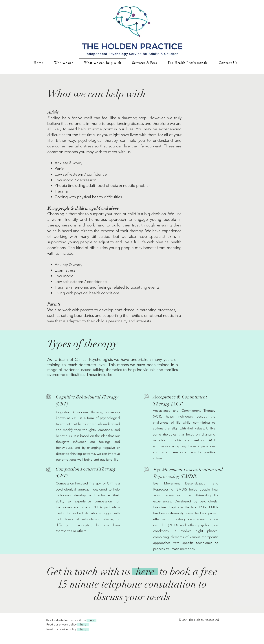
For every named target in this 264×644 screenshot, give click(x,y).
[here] (145, 572)
